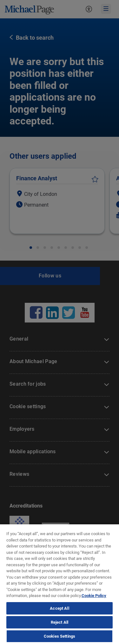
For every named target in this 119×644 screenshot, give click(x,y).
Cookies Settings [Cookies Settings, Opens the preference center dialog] (60, 636)
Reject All (60, 622)
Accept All (59, 608)
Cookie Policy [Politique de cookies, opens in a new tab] (94, 596)
